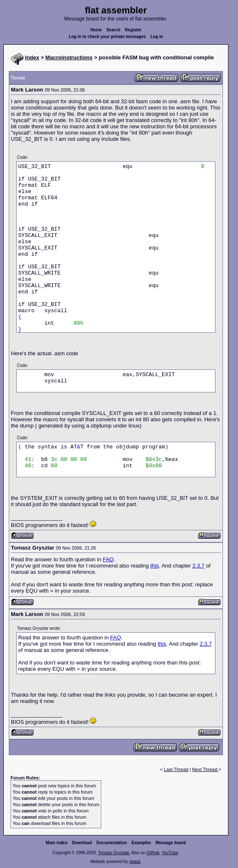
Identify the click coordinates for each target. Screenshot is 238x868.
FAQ (108, 559)
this (154, 566)
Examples (141, 843)
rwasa (135, 862)
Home (96, 30)
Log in (157, 37)
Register (133, 30)
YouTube (170, 853)
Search (113, 30)
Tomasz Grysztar (113, 853)
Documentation (112, 843)
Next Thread (205, 769)
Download (82, 843)
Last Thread (176, 769)
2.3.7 (198, 566)
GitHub (153, 853)
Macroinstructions (69, 57)
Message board (171, 843)
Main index (57, 843)
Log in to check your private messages (107, 37)
